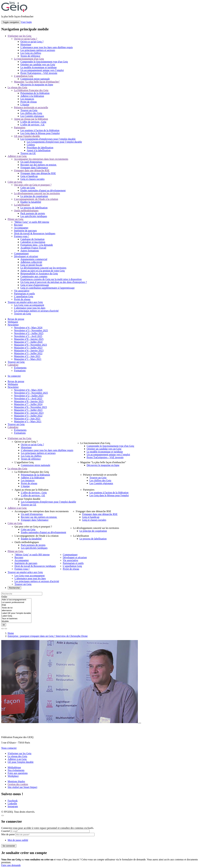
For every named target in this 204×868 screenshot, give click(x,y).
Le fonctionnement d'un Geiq (29, 59)
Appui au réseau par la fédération (31, 119)
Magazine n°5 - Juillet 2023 (28, 348)
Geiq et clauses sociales (33, 179)
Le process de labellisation (34, 208)
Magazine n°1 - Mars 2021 (28, 359)
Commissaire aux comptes (34, 276)
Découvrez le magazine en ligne (37, 85)
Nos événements (16, 770)
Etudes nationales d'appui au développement (43, 190)
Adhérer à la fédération (32, 96)
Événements (20, 368)
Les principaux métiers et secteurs (38, 50)
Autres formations (30, 251)
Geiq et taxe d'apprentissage (35, 285)
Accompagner (21, 228)
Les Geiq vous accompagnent (29, 305)
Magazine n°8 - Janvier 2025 (29, 339)
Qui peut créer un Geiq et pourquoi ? (33, 185)
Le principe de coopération (34, 196)
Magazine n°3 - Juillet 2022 (28, 353)
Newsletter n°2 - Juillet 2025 (29, 333)
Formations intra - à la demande (37, 245)
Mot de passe (8, 834)
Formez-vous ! (22, 236)
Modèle (16, 621)
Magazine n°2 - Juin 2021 (27, 356)
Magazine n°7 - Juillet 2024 (28, 342)
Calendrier (13, 365)
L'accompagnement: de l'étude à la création (36, 199)
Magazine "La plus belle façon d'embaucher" (37, 82)
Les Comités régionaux (32, 116)
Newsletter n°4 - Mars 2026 (28, 328)
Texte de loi (16, 608)
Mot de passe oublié (18, 840)
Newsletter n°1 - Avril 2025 (28, 336)
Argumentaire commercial (34, 259)
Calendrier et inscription (33, 242)
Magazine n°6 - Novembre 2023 (30, 345)
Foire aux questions (18, 773)
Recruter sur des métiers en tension (39, 165)
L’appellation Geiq (24, 76)
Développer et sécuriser (26, 256)
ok (4, 625)
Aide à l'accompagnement (16, 600)
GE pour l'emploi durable (27, 136)
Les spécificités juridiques (34, 216)
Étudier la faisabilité (31, 202)
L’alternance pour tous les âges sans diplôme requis (47, 47)
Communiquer (21, 253)
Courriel (5, 831)
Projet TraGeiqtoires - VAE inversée (39, 73)
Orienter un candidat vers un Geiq (38, 64)
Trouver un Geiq (29, 110)
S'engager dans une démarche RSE (32, 170)
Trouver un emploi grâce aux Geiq (25, 302)
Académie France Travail (33, 248)
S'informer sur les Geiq (19, 36)
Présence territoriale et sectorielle (31, 107)
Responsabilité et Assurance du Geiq (39, 274)
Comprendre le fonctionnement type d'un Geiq (44, 62)
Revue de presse (16, 319)
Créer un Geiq (15, 182)
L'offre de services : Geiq (33, 122)
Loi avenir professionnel (16, 602)
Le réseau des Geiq (17, 87)
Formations (20, 371)
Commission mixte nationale (35, 79)
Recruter (18, 225)
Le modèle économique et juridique (38, 67)
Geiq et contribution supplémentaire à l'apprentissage (47, 288)
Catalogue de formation (32, 239)
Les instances (27, 99)
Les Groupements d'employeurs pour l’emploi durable (48, 139)
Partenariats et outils (24, 294)
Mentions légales (16, 781)
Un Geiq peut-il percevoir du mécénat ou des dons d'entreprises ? (54, 282)
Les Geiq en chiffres (31, 53)
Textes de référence (30, 56)
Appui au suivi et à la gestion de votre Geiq (43, 271)
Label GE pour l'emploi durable (16, 613)
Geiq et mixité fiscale (31, 265)
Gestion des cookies (18, 784)
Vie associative (22, 291)
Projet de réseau (29, 102)
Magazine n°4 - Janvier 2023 (29, 350)
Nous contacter (9, 748)
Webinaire (13, 322)
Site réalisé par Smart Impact (22, 787)
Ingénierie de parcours (25, 231)
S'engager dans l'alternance (34, 168)
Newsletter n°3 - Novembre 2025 (31, 330)
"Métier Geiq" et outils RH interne (32, 222)
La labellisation (22, 205)
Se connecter (14, 376)
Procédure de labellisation (40, 148)
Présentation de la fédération (35, 93)
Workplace (13, 776)
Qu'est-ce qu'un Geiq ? (26, 39)
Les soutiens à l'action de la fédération (40, 130)
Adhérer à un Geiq (17, 156)
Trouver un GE (28, 153)
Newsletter (13, 325)
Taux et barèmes (16, 619)
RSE (16, 605)
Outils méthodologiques (26, 211)
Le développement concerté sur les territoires (37, 193)
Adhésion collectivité (31, 262)
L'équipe (25, 105)
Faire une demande (11, 865)
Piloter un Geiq (15, 219)
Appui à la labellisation (39, 150)
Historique (26, 44)
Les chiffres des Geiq (31, 113)
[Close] (3, 816)
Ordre (4, 597)
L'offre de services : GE (33, 125)
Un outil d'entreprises (31, 162)
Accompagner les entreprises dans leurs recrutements (41, 159)
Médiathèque (14, 767)
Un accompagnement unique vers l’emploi (42, 70)
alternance (16, 611)
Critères (31, 145)
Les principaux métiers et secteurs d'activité (36, 311)
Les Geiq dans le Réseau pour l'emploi (40, 133)
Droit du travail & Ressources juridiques (35, 233)
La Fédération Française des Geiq (31, 90)
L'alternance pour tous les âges (30, 308)
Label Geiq (16, 616)
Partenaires (20, 127)
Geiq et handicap (29, 176)
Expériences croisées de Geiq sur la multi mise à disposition (51, 279)
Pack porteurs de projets (33, 213)
